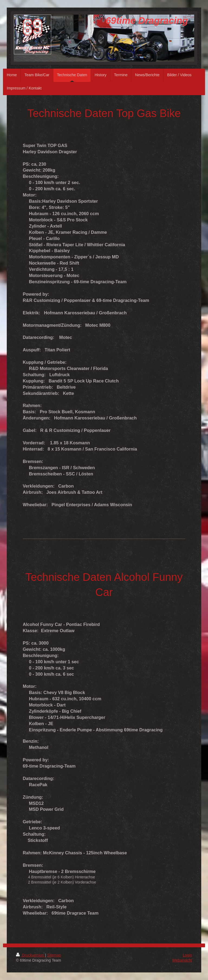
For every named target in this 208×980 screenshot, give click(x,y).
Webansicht (182, 960)
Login (187, 955)
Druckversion (30, 955)
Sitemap (54, 955)
